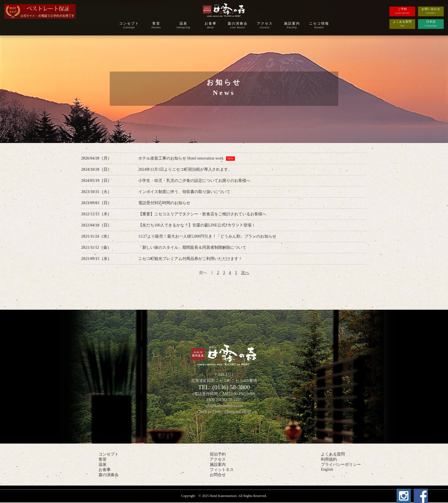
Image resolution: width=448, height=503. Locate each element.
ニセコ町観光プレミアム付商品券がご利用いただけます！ (190, 259)
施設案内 (292, 25)
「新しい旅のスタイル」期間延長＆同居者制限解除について (192, 247)
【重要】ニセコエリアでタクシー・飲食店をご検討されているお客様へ (202, 214)
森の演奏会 (238, 25)
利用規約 (329, 459)
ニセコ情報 (319, 25)
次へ (245, 273)
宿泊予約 (218, 454)
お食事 (210, 25)
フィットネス (222, 470)
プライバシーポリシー (341, 465)
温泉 (183, 25)
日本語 (431, 24)
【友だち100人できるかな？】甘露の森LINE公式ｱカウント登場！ (197, 225)
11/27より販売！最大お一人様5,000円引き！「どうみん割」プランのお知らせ (207, 236)
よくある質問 (402, 24)
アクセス (265, 25)
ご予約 (402, 11)
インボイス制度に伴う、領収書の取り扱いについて (184, 192)
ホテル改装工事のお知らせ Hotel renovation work (181, 158)
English (327, 469)
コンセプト (129, 25)
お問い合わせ (431, 11)
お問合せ (218, 475)
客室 (156, 25)
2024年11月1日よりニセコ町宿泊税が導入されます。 (185, 169)
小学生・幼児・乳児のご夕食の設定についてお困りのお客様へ (194, 181)
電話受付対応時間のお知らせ (164, 203)
